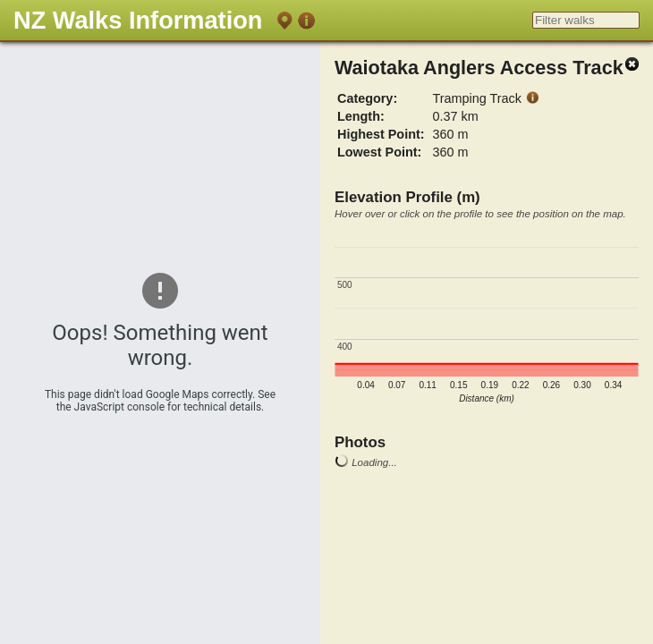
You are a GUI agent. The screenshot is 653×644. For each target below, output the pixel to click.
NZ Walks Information (138, 20)
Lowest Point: (379, 152)
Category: (367, 98)
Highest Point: (381, 134)
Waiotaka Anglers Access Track (479, 68)
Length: (361, 116)
